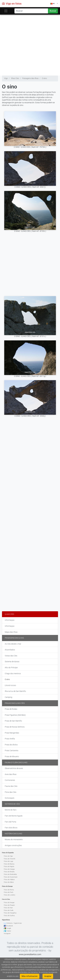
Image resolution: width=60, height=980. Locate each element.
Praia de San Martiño (13, 721)
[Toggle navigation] (6, 11)
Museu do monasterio (14, 839)
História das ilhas (13, 834)
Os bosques (10, 798)
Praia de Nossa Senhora (15, 727)
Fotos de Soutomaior (11, 877)
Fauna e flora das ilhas (16, 762)
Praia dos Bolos (11, 745)
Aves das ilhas (11, 774)
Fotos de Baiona (9, 864)
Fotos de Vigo (8, 856)
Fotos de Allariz (9, 882)
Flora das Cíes (11, 792)
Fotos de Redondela (10, 874)
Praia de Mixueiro (12, 756)
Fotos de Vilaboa (9, 880)
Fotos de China (6, 899)
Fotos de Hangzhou (10, 913)
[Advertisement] (29, 44)
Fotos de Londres (10, 895)
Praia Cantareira (12, 750)
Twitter (9, 931)
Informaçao (10, 620)
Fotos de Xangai (9, 903)
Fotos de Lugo (8, 861)
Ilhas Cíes (9, 614)
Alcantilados (10, 650)
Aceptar (48, 976)
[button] (54, 4)
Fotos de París (9, 892)
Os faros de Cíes (12, 804)
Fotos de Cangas (9, 869)
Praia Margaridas (12, 733)
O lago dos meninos (13, 674)
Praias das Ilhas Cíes (15, 703)
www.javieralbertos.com (30, 954)
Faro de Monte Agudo (14, 816)
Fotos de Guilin (9, 910)
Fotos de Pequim (9, 905)
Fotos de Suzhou (9, 916)
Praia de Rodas (11, 709)
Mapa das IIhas (11, 632)
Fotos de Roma (9, 890)
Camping (8, 697)
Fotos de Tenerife (10, 859)
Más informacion (30, 976)
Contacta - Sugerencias (14, 923)
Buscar (53, 11)
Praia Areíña (10, 739)
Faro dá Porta (10, 822)
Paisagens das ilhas (14, 638)
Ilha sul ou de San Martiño (15, 691)
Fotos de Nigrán (9, 867)
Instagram (7, 934)
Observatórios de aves (14, 768)
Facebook (10, 926)
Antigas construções (13, 845)
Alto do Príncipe (11, 668)
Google (9, 928)
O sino (7, 679)
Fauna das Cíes (11, 786)
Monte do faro (11, 810)
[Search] (31, 11)
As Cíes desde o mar (13, 644)
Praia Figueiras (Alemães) (15, 715)
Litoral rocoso (10, 685)
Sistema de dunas (12, 662)
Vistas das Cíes (11, 656)
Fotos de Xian (8, 908)
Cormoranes (10, 780)
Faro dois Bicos (11, 828)
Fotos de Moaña (9, 872)
